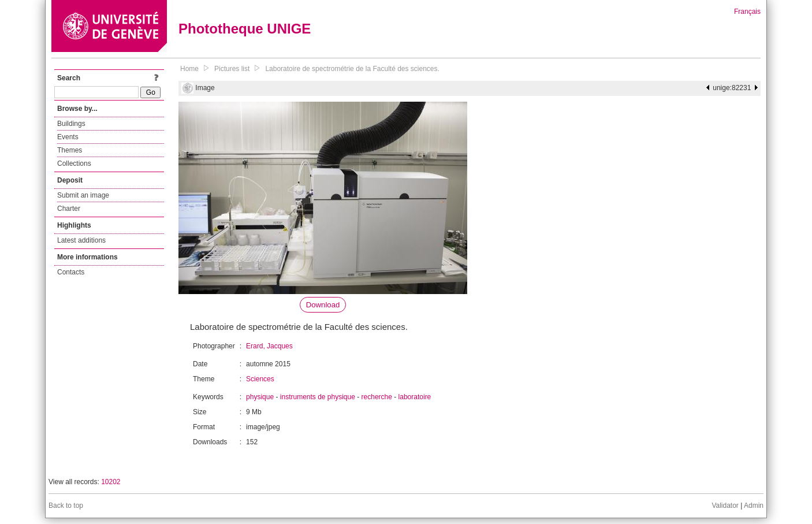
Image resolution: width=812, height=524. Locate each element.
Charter (69, 209)
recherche (377, 397)
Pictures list (232, 69)
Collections (74, 163)
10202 (111, 482)
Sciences (260, 379)
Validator (725, 506)
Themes (70, 150)
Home (189, 69)
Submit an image (83, 195)
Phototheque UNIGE (245, 29)
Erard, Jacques (269, 346)
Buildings (71, 124)
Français (747, 12)
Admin (754, 506)
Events (68, 137)
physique (260, 397)
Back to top (66, 506)
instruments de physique (318, 397)
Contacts (71, 272)
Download (323, 305)
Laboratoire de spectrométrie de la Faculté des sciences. (352, 69)
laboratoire (415, 397)
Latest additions (81, 240)
